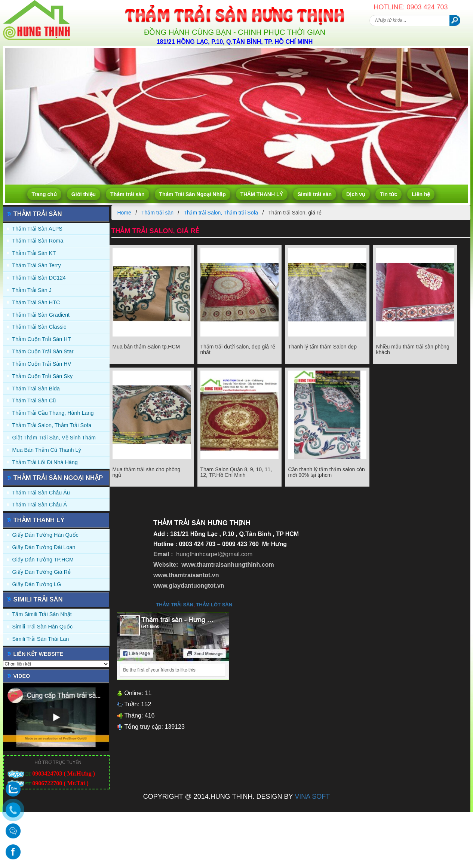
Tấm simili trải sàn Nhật (42, 614)
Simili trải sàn (315, 194)
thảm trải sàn (175, 605)
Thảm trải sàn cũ (34, 401)
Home (124, 213)
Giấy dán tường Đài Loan (44, 547)
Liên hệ (421, 194)
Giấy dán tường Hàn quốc (45, 535)
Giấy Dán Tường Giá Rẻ (42, 572)
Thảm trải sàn (127, 194)
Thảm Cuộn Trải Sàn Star (43, 351)
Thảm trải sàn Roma (38, 241)
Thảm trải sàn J (32, 290)
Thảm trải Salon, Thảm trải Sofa (52, 425)
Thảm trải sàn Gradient (41, 315)
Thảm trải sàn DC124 (39, 278)
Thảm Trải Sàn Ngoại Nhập (193, 194)
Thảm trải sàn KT (34, 253)
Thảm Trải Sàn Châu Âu (41, 493)
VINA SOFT (312, 797)
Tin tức (388, 194)
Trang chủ (44, 194)
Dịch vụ (356, 194)
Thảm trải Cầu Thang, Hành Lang (53, 413)
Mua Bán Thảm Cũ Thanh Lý (47, 450)
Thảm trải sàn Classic (39, 327)
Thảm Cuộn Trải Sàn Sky (43, 376)
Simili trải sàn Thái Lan (41, 639)
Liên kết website (39, 654)
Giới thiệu (84, 194)
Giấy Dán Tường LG (37, 584)
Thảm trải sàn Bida (36, 389)
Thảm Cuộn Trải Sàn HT (42, 339)
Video (22, 676)
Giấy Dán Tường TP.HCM (43, 560)
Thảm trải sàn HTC (36, 302)
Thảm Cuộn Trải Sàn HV (42, 364)
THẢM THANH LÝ (262, 194)
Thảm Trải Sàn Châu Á (40, 505)
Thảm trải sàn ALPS (37, 229)
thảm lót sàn (214, 605)
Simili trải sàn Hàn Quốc (43, 627)
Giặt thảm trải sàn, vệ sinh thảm (54, 438)
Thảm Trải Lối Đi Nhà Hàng (45, 462)
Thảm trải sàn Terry (37, 265)
